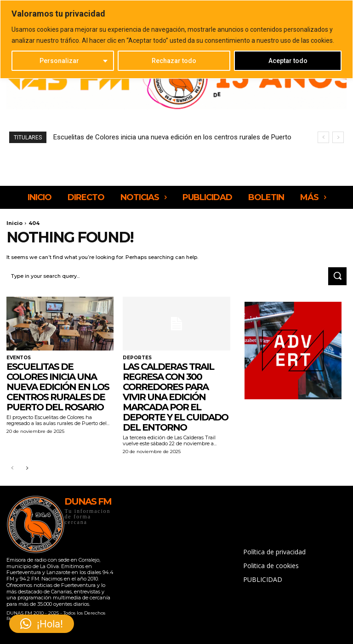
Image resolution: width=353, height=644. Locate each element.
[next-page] (27, 469)
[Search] (337, 276)
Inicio (14, 223)
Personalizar (59, 61)
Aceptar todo (288, 61)
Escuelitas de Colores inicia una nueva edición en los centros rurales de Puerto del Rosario (58, 387)
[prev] (323, 137)
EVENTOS (19, 358)
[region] (176, 39)
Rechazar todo (174, 61)
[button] (42, 624)
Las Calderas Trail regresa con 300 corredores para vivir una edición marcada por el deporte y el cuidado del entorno (175, 397)
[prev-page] (12, 469)
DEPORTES (137, 358)
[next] (338, 137)
